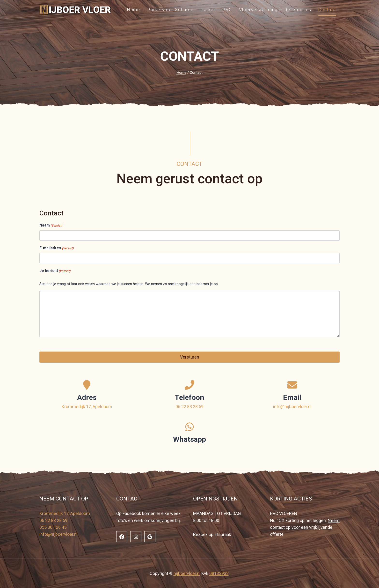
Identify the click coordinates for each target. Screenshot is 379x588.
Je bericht (55, 271)
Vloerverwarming (258, 10)
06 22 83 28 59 (189, 406)
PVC (227, 10)
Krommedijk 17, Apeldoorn (87, 406)
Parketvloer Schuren (170, 10)
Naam (51, 226)
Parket (208, 10)
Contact (327, 10)
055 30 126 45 (53, 527)
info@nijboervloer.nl (292, 406)
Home (134, 10)
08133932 (219, 573)
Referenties (298, 10)
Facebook (132, 513)
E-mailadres (57, 248)
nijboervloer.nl (187, 573)
